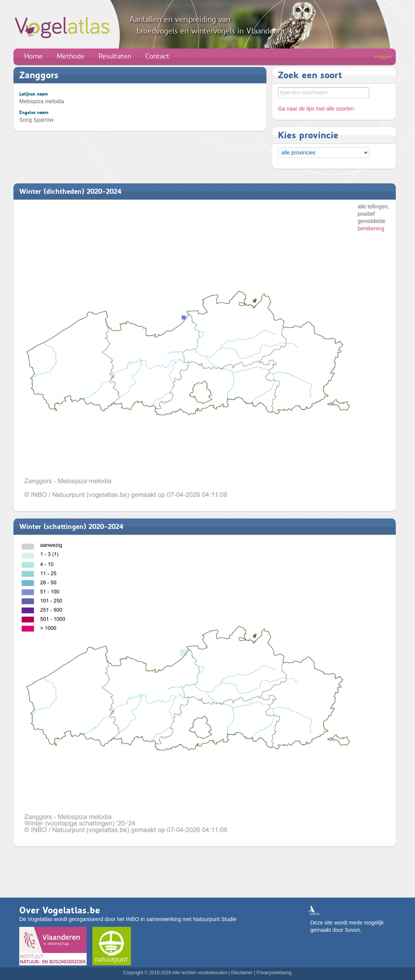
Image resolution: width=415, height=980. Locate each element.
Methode (71, 56)
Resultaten (115, 56)
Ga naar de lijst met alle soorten (316, 109)
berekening (371, 228)
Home (33, 56)
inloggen (383, 57)
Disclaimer (242, 973)
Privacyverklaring (274, 973)
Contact (157, 56)
